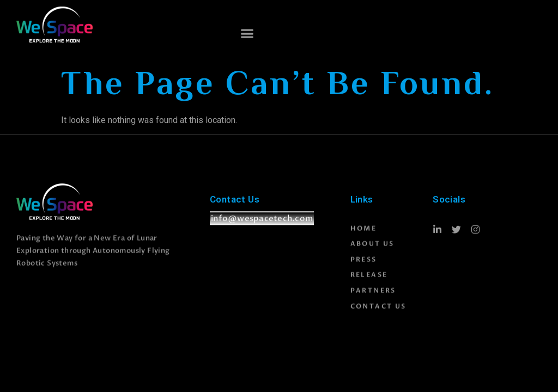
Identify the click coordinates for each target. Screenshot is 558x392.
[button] (247, 34)
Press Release (369, 274)
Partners (373, 297)
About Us (372, 250)
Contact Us (378, 313)
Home (364, 235)
